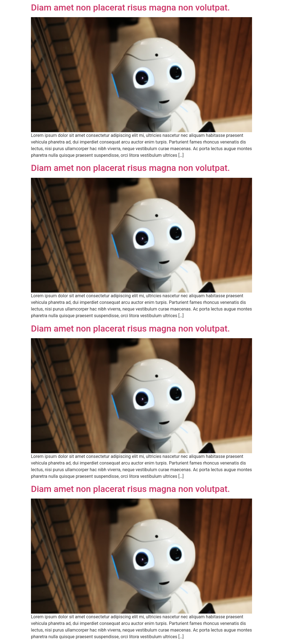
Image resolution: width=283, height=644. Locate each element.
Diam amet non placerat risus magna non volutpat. (130, 7)
